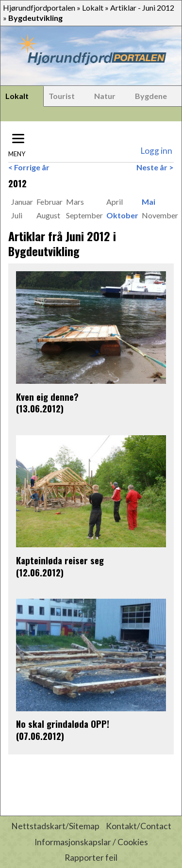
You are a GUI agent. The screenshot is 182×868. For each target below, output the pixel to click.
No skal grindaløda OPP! (63, 724)
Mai (149, 202)
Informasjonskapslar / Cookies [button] (91, 842)
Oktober (122, 215)
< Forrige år (29, 167)
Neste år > (155, 167)
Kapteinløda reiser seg (60, 560)
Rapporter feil (91, 858)
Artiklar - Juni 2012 (142, 8)
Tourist (62, 96)
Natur (105, 96)
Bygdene (151, 96)
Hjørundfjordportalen (39, 8)
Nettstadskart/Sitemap (55, 826)
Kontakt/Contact (139, 826)
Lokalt (93, 8)
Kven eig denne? (47, 397)
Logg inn (156, 151)
